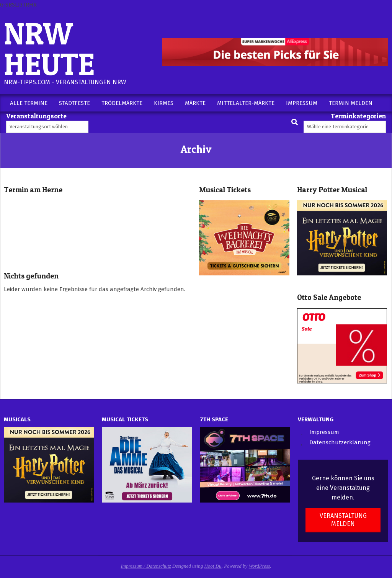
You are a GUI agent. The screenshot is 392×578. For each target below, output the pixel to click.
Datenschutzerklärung (340, 442)
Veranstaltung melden (343, 520)
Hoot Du (213, 566)
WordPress (260, 566)
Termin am (33, 190)
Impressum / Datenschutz (146, 566)
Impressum (324, 432)
